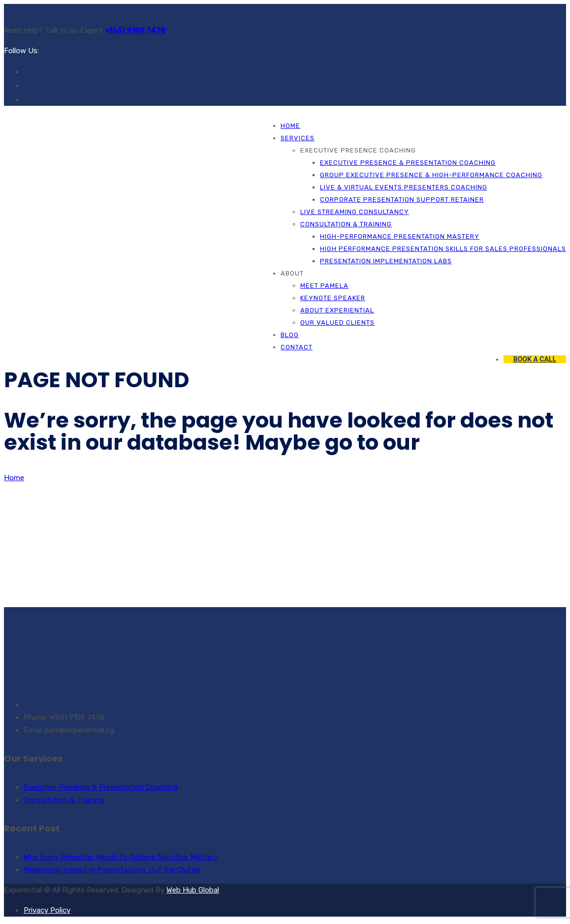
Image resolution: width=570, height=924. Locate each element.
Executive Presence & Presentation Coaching (408, 163)
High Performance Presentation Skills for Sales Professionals (443, 249)
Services (298, 138)
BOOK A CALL (535, 359)
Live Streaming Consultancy (355, 212)
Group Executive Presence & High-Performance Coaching (431, 175)
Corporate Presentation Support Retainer (402, 200)
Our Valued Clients (337, 323)
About (292, 273)
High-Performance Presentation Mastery (400, 236)
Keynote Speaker (333, 298)
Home (290, 126)
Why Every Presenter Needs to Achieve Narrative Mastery (121, 857)
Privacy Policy (47, 910)
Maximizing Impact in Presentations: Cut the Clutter (112, 870)
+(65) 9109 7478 (135, 31)
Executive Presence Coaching (358, 150)
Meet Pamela (324, 286)
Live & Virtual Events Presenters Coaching (404, 187)
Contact (297, 347)
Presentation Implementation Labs (386, 261)
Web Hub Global (193, 890)
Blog (290, 335)
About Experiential (337, 310)
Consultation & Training (346, 224)
